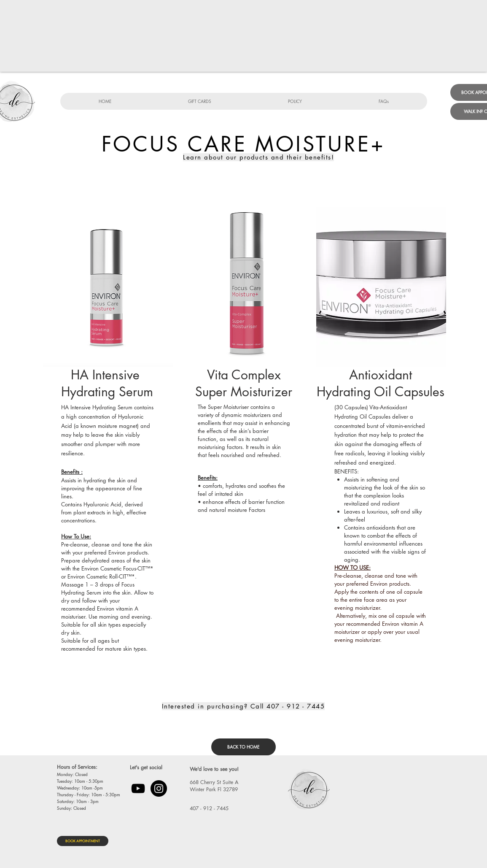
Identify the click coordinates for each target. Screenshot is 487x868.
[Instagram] (159, 788)
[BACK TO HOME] (243, 747)
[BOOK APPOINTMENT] (83, 841)
